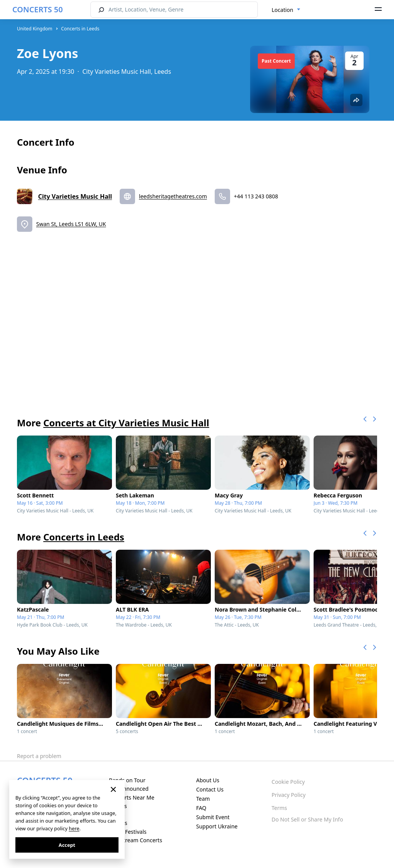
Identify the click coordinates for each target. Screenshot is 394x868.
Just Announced (129, 789)
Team (203, 799)
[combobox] (286, 10)
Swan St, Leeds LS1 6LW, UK (71, 224)
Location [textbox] (282, 10)
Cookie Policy (288, 782)
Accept (67, 845)
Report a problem (39, 756)
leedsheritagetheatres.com (173, 196)
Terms (279, 808)
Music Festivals (128, 832)
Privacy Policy (289, 795)
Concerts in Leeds (80, 29)
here (74, 828)
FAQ (201, 808)
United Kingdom (35, 29)
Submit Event (213, 817)
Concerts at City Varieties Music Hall (126, 423)
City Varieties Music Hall (75, 196)
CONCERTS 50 (38, 9)
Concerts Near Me (132, 797)
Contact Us (210, 789)
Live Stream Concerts (135, 840)
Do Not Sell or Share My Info (307, 819)
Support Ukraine (217, 826)
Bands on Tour (127, 780)
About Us (208, 780)
